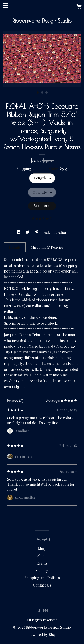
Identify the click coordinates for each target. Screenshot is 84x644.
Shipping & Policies (47, 247)
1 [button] (38, 92)
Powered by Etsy (42, 634)
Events (42, 563)
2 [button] (42, 92)
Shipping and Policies (42, 578)
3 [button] (47, 92)
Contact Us (42, 585)
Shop (42, 549)
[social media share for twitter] (28, 232)
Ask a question (56, 232)
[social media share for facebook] (19, 232)
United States (47, 168)
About (42, 556)
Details (15, 247)
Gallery (42, 570)
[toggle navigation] (5, 6)
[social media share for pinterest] (37, 232)
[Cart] (79, 7)
